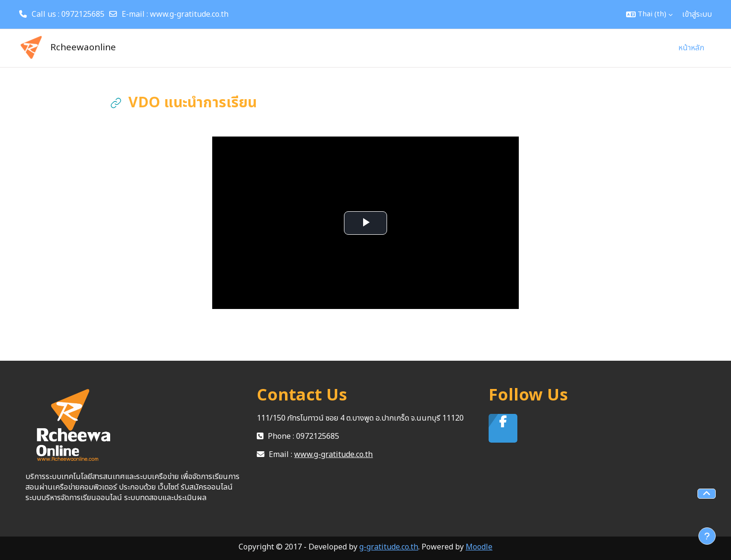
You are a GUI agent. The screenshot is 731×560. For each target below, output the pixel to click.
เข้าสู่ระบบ (697, 14)
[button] (649, 14)
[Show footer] (707, 536)
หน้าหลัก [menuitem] (691, 48)
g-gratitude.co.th (389, 547)
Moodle (479, 547)
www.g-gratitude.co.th (189, 14)
